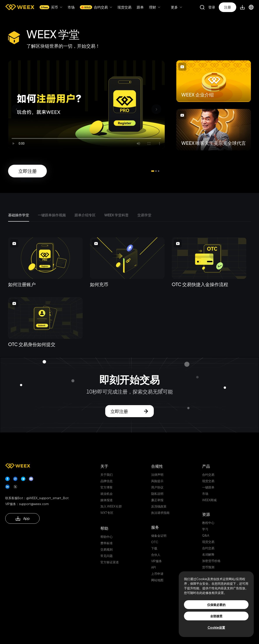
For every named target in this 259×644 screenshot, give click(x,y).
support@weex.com (34, 504)
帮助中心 (107, 537)
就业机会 (107, 493)
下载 (154, 548)
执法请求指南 (160, 513)
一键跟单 (208, 487)
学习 (205, 529)
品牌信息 (107, 481)
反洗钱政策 (159, 506)
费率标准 (107, 543)
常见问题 (107, 556)
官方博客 (107, 487)
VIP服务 (157, 561)
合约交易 (208, 474)
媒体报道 (107, 500)
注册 (227, 7)
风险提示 (157, 481)
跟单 (140, 7)
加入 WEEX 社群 (111, 506)
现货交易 (124, 7)
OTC (155, 542)
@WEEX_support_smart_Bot (47, 498)
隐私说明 (157, 493)
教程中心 (208, 523)
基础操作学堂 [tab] (19, 215)
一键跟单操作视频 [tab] (52, 215)
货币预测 (208, 567)
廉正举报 (157, 500)
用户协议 (157, 487)
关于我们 (107, 474)
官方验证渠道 (110, 562)
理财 (152, 7)
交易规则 (107, 549)
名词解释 (208, 554)
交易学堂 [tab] (144, 215)
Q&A (206, 535)
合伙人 (156, 555)
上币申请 (157, 574)
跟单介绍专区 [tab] (85, 215)
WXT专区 (107, 513)
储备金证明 (159, 535)
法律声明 (157, 474)
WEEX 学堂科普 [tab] (116, 215)
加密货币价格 (211, 561)
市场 (71, 7)
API (153, 567)
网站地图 (157, 580)
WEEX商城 (209, 500)
